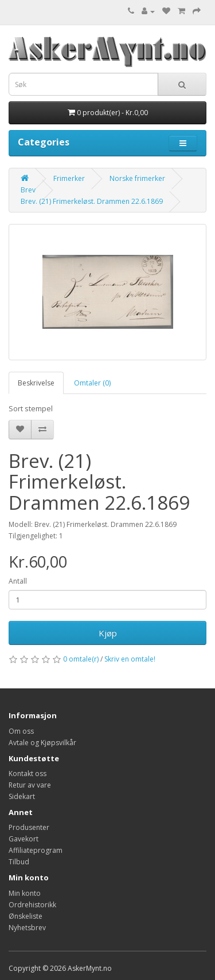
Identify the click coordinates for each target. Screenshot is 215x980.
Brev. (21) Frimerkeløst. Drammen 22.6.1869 (92, 201)
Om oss (21, 731)
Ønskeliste (26, 916)
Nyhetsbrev (27, 928)
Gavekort (24, 839)
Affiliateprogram (36, 850)
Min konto (25, 893)
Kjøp (108, 633)
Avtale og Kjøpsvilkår (42, 743)
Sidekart (22, 796)
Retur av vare (30, 785)
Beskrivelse (36, 383)
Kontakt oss (28, 774)
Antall (18, 581)
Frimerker (69, 178)
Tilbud (19, 862)
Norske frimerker (137, 178)
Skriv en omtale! (130, 659)
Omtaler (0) (92, 383)
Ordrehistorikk (32, 905)
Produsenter (29, 827)
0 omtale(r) (81, 659)
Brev (28, 190)
